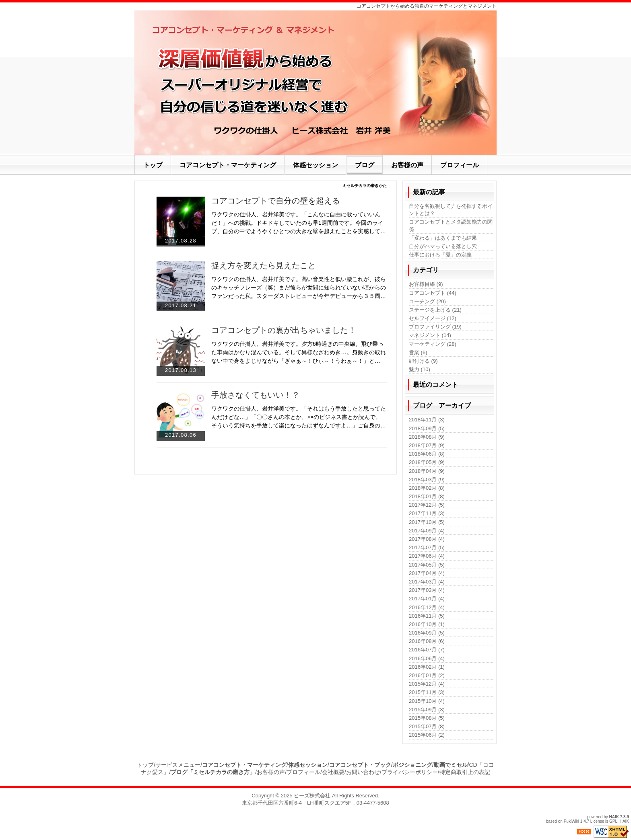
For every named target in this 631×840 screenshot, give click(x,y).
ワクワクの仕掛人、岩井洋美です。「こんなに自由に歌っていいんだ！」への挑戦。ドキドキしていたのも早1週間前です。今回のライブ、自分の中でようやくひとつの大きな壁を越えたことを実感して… (299, 223)
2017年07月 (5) (427, 547)
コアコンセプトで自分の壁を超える (276, 201)
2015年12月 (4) (427, 684)
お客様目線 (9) (426, 284)
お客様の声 (271, 772)
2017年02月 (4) (427, 590)
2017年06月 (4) (427, 556)
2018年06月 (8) (427, 454)
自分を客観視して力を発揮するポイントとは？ (451, 210)
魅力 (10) (420, 369)
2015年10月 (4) (427, 701)
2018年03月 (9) (427, 480)
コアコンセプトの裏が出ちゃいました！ (284, 330)
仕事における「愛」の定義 (440, 255)
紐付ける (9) (423, 361)
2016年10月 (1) (427, 624)
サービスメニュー (178, 765)
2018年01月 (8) (427, 496)
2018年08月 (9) (427, 437)
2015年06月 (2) (427, 735)
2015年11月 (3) (427, 692)
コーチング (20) (427, 301)
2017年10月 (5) (427, 522)
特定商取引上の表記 (465, 772)
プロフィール (303, 772)
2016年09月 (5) (427, 633)
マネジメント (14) (430, 335)
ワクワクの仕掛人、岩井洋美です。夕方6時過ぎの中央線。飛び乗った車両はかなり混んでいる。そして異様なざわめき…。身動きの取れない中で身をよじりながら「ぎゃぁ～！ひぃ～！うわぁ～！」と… (299, 352)
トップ (145, 765)
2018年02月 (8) (427, 488)
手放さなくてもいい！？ (256, 395)
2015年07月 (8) (427, 726)
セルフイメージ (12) (433, 318)
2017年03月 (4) (427, 582)
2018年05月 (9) (427, 462)
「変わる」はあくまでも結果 (443, 238)
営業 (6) (418, 352)
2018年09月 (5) (427, 428)
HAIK (614, 817)
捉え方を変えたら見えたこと (264, 265)
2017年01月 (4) (427, 599)
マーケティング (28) (433, 344)
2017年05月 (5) (427, 565)
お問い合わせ (363, 772)
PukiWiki (571, 821)
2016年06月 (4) (427, 658)
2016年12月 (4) (427, 607)
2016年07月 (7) (427, 650)
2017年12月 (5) (427, 505)
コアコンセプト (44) (433, 293)
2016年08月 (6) (427, 641)
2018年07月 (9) (427, 445)
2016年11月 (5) (427, 616)
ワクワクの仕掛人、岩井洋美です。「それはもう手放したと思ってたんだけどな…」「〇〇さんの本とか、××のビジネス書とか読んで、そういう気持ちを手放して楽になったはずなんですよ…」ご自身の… (299, 417)
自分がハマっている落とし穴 (443, 246)
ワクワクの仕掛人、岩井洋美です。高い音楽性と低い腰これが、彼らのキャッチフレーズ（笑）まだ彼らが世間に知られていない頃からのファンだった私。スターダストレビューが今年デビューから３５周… (299, 288)
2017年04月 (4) (427, 573)
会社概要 (333, 772)
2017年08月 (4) (427, 539)
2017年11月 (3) (427, 513)
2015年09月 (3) (427, 710)
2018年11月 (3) (427, 420)
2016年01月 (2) (427, 675)
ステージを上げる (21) (435, 310)
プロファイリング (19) (435, 327)
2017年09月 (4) (427, 531)
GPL (613, 821)
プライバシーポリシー (410, 772)
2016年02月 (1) (427, 667)
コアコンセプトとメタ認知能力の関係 (451, 225)
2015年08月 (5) (427, 718)
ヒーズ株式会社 (312, 796)
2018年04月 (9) (427, 471)
